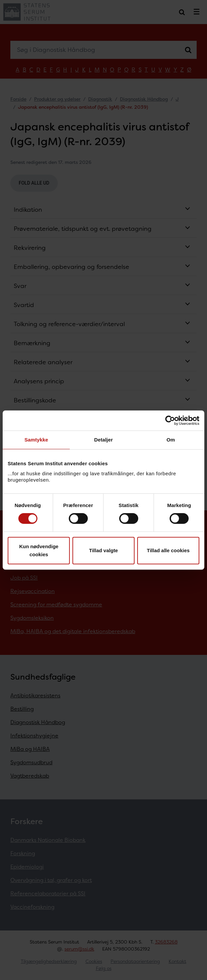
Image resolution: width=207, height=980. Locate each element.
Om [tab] (171, 440)
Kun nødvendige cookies (39, 550)
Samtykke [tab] (36, 440)
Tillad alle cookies (168, 550)
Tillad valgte (103, 550)
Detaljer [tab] (103, 440)
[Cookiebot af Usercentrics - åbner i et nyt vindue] (170, 420)
